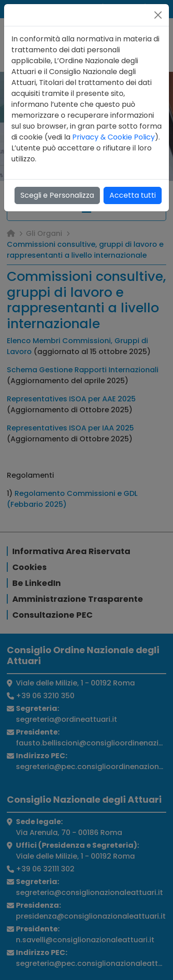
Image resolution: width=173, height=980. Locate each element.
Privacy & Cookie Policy (114, 137)
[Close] (158, 15)
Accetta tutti (133, 195)
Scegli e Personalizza (57, 195)
